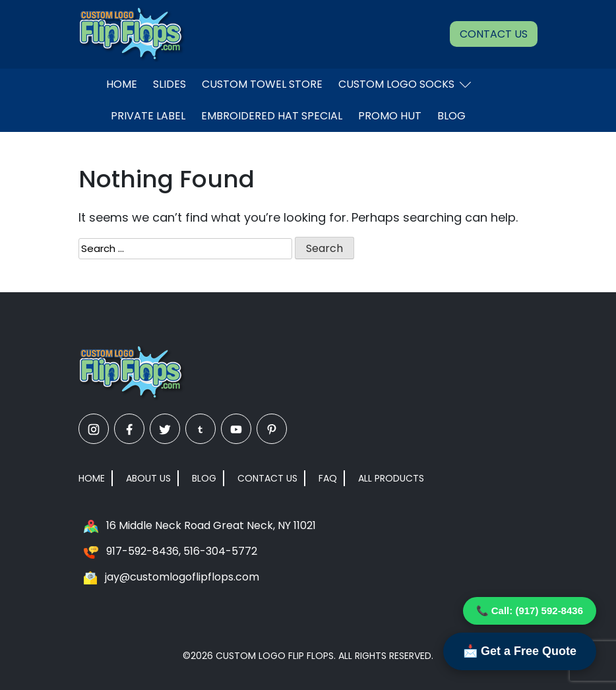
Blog (451, 116)
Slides (169, 84)
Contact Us (494, 34)
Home (122, 84)
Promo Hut (390, 116)
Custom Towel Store (262, 84)
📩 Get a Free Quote (520, 651)
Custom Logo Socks (405, 84)
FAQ (328, 478)
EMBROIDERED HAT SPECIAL (272, 116)
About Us (148, 478)
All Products (391, 478)
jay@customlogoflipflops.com (182, 577)
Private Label (148, 116)
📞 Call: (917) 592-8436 (530, 611)
